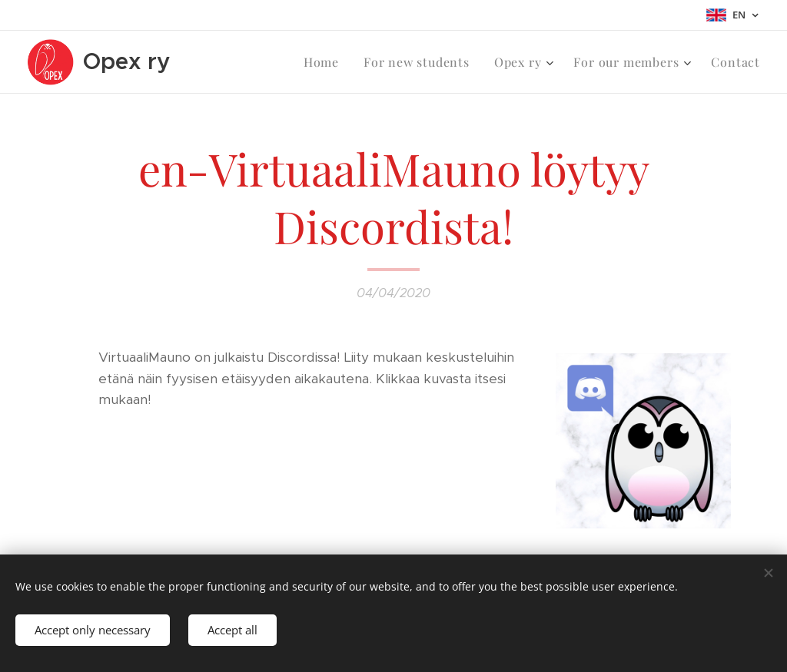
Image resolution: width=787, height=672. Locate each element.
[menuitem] (325, 62)
